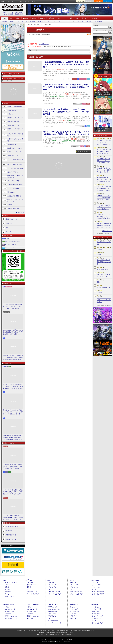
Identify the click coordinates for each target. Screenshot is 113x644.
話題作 (12, 21)
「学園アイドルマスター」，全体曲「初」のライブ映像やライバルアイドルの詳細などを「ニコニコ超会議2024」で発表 (66, 87)
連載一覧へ (21, 212)
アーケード (94, 605)
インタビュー (60, 21)
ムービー (69, 21)
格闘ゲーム (96, 611)
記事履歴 (99, 1)
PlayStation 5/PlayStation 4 (12, 245)
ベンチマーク (75, 618)
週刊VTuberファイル (13, 125)
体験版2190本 (19, 14)
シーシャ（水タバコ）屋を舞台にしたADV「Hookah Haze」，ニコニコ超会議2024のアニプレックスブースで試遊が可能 (66, 112)
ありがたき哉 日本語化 (14, 196)
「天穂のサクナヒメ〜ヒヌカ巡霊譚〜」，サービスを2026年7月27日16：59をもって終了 (104, 216)
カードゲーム (97, 614)
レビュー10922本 (8, 14)
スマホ (42, 18)
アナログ (85, 18)
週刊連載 (33, 21)
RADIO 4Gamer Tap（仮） (15, 152)
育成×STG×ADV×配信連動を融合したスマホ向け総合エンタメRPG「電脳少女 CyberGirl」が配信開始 (104, 226)
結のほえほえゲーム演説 (15, 164)
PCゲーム (8, 238)
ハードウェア (68, 18)
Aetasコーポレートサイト (13, 539)
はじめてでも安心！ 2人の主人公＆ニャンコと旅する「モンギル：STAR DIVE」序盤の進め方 (13, 306)
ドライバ (8, 232)
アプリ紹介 (52, 616)
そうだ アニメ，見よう (14, 156)
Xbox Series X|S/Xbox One (12, 242)
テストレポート (76, 609)
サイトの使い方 (24, 1)
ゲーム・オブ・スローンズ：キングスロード (104, 276)
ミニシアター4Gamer (13, 188)
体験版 (7, 587)
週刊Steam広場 (12, 144)
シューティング (97, 616)
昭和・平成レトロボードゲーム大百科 (15, 176)
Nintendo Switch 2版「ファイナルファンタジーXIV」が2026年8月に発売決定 (104, 179)
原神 (98, 282)
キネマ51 (10, 205)
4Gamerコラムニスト (13, 181)
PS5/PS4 (26, 18)
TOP (5, 18)
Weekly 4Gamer (12, 110)
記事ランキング (10, 596)
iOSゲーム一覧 (53, 621)
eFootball (99, 249)
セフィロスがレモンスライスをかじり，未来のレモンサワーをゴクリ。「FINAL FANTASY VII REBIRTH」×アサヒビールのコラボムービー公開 (104, 152)
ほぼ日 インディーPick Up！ (16, 148)
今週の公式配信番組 (13, 122)
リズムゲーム (97, 618)
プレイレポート (54, 585)
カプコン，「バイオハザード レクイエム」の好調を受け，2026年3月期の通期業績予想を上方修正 (104, 142)
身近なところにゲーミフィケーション (15, 200)
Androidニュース (54, 609)
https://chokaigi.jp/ (44, 44)
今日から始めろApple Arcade (16, 168)
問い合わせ (35, 1)
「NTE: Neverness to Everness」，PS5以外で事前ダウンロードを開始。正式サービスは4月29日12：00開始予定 (104, 198)
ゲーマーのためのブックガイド (15, 160)
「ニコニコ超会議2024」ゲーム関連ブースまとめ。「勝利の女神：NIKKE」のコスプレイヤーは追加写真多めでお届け (66, 65)
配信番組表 (99, 21)
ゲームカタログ (97, 623)
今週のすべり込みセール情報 (15, 140)
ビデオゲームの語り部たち (15, 185)
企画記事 (4, 21)
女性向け (51, 18)
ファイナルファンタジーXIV (104, 243)
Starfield (99, 255)
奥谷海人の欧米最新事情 (15, 107)
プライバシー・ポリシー (57, 639)
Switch (34, 18)
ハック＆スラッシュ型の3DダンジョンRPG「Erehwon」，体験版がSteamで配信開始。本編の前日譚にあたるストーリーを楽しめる (104, 207)
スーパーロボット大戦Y (104, 287)
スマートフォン (52, 605)
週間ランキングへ (107, 231)
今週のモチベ (11, 114)
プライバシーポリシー (12, 526)
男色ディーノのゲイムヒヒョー (15, 130)
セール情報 (52, 614)
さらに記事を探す (84, 151)
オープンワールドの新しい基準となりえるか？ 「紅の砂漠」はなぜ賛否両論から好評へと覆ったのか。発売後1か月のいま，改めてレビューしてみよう (13, 386)
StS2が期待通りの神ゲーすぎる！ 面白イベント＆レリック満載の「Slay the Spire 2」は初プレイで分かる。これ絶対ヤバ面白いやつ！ (13, 438)
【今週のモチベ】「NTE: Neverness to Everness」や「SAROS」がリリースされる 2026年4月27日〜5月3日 (104, 161)
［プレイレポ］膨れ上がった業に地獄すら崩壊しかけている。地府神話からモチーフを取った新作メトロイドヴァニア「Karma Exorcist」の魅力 (13, 492)
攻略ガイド (41, 21)
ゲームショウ (79, 21)
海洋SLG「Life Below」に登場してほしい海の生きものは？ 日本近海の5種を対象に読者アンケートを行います (13, 358)
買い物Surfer (11, 192)
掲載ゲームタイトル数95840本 (13, 12)
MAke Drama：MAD (103, 269)
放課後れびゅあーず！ (14, 208)
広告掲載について (11, 535)
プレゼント (89, 21)
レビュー (50, 21)
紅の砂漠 (99, 293)
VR (59, 18)
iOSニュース (53, 607)
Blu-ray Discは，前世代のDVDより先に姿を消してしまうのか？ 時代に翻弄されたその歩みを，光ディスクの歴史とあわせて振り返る (13, 332)
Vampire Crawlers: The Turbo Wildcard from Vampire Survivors (104, 300)
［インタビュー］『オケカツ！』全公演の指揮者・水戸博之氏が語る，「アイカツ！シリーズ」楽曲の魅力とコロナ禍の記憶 (13, 518)
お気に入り (90, 1)
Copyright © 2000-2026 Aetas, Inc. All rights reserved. (56, 642)
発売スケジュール (33, 592)
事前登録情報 (53, 611)
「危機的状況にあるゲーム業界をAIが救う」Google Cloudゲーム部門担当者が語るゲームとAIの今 (13, 466)
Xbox (18, 18)
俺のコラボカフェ (13, 172)
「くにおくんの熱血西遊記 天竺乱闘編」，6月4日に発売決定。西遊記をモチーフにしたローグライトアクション (104, 189)
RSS (3, 1)
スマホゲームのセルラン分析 (15, 135)
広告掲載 (69, 639)
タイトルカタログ (33, 594)
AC (77, 18)
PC (11, 18)
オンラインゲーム (22, 21)
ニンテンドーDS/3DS (32, 605)
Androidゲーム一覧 (55, 623)
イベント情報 (97, 609)
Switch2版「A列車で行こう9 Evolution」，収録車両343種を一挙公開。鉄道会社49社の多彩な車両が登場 (104, 170)
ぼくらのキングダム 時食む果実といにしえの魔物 (104, 262)
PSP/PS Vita (95, 580)
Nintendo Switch (10, 248)
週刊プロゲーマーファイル (15, 118)
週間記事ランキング (11, 219)
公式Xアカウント (12, 1)
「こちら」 (67, 633)
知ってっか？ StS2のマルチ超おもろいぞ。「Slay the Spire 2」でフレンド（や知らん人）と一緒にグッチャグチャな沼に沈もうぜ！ (13, 412)
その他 (94, 621)
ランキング (108, 1)
